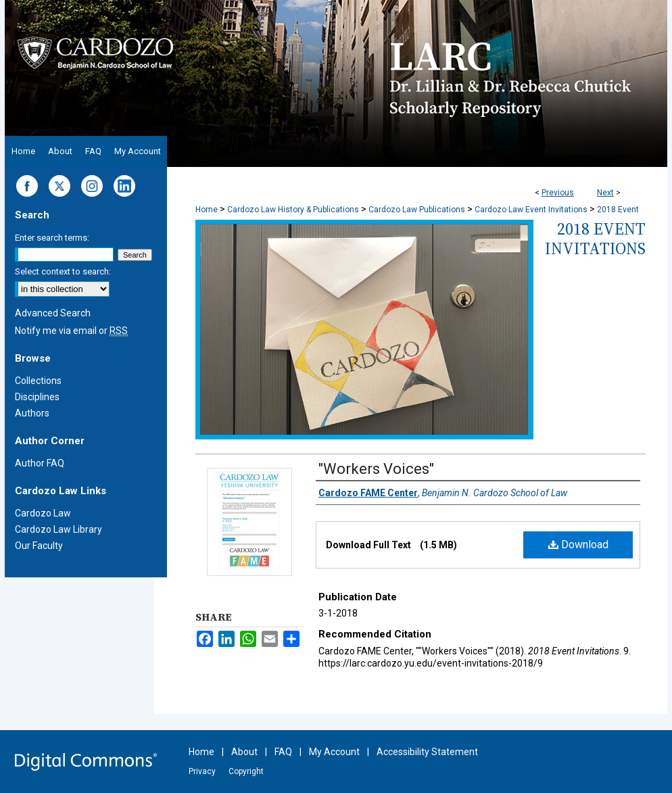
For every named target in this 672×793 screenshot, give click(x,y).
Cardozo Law (43, 513)
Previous (558, 193)
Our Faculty (39, 546)
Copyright (246, 771)
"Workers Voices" (376, 469)
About (244, 752)
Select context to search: (63, 271)
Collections (38, 381)
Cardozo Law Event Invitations (531, 210)
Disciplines (37, 397)
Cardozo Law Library (58, 529)
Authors (32, 413)
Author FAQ (40, 463)
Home (207, 210)
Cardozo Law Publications (417, 210)
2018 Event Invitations (595, 239)
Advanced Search (53, 313)
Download (578, 545)
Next (605, 193)
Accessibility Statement (427, 752)
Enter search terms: (52, 238)
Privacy (202, 771)
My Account (334, 752)
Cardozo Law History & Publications (293, 210)
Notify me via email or (71, 331)
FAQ (283, 752)
